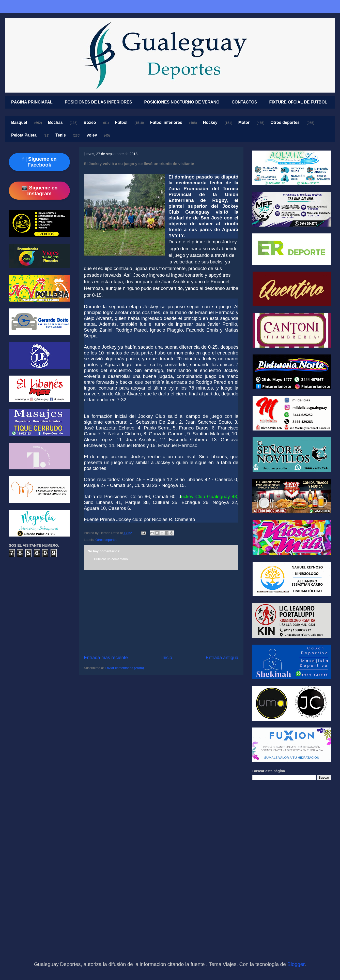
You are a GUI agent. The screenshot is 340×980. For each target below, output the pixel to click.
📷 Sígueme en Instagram (40, 191)
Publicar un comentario (111, 559)
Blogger (296, 964)
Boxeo (90, 122)
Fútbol (121, 122)
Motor (244, 122)
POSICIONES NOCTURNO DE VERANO (182, 102)
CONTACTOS (244, 102)
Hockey (210, 122)
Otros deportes (285, 122)
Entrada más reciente (106, 658)
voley (92, 135)
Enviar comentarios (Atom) (124, 668)
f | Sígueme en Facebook (39, 162)
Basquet (19, 122)
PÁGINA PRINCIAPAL (32, 102)
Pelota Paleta (24, 135)
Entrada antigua (222, 658)
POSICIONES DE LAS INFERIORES (98, 102)
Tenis (61, 135)
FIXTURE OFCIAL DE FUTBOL (298, 102)
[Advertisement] (161, 612)
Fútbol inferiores (166, 122)
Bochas (55, 122)
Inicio (167, 658)
